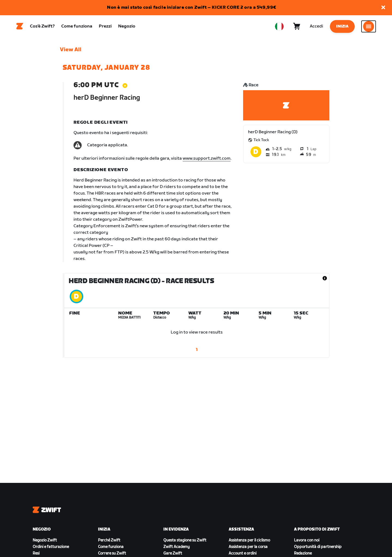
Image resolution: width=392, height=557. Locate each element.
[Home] (20, 28)
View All (71, 52)
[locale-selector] (279, 28)
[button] (383, 8)
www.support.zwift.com (207, 161)
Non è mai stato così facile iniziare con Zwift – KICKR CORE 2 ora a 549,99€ (192, 7)
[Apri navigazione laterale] (369, 28)
